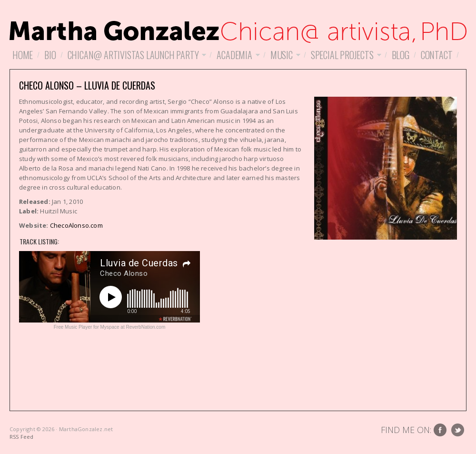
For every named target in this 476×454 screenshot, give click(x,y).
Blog (401, 55)
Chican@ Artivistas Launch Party (136, 55)
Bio (50, 55)
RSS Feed (22, 437)
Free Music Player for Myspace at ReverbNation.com (110, 327)
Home (23, 55)
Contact (437, 55)
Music (284, 55)
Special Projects (345, 55)
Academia (237, 55)
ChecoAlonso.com (76, 225)
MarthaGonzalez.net (238, 29)
